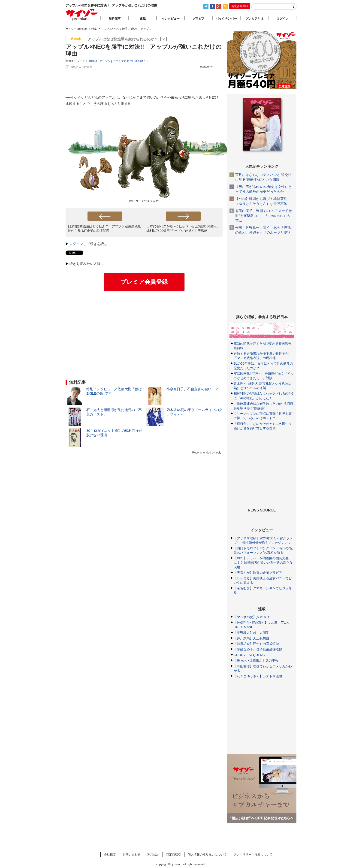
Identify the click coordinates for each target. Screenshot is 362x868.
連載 (143, 19)
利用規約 (153, 854)
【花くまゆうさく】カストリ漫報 (258, 676)
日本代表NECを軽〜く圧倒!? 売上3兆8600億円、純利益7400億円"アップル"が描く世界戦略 (183, 228)
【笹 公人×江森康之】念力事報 (256, 660)
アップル (105, 61)
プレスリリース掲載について (253, 854)
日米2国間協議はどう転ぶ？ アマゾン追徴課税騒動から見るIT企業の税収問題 (104, 228)
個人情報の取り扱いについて (207, 854)
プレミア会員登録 (144, 282)
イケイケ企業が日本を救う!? (130, 61)
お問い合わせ (132, 854)
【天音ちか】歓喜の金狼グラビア (258, 573)
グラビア (199, 19)
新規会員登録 (240, 6)
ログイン (76, 244)
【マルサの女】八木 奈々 (252, 617)
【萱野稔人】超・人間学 (251, 633)
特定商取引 (173, 854)
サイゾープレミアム (82, 15)
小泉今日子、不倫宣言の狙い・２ (192, 389)
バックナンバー (226, 19)
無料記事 (115, 19)
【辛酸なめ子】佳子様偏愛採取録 (258, 649)
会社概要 (110, 854)
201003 (92, 61)
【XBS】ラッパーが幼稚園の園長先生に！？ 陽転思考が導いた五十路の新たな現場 (263, 563)
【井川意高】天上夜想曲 (251, 638)
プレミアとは (254, 19)
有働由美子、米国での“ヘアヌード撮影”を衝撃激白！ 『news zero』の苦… (264, 216)
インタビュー (171, 19)
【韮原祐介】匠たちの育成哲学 (256, 644)
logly (218, 453)
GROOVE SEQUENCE (250, 655)
